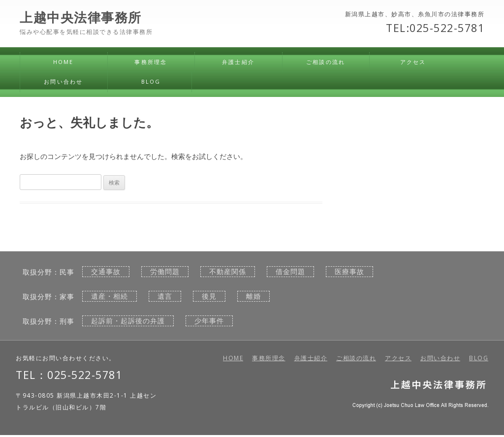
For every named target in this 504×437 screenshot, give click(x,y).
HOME (63, 62)
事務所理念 (151, 62)
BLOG (151, 81)
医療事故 (349, 272)
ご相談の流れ (326, 62)
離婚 (253, 296)
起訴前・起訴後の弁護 (128, 321)
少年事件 (209, 321)
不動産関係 (228, 272)
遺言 (165, 296)
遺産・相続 (110, 296)
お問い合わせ (63, 81)
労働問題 (165, 272)
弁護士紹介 (238, 62)
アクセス (413, 62)
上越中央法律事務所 (81, 18)
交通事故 (106, 272)
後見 (209, 296)
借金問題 (290, 272)
